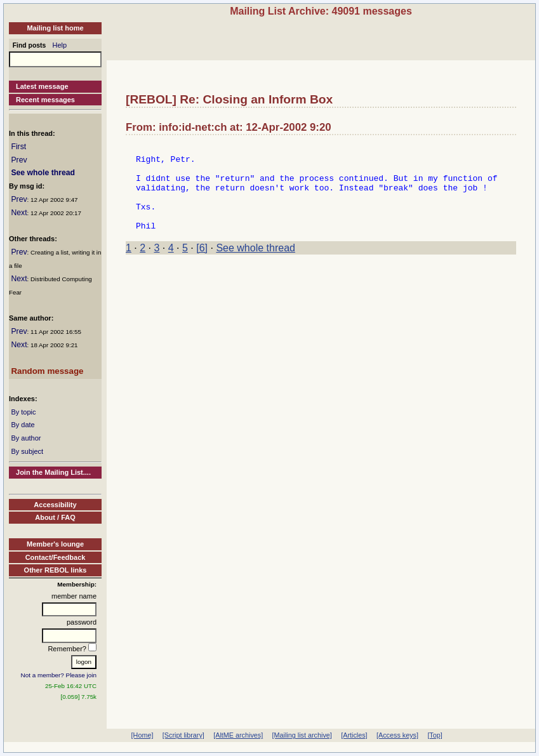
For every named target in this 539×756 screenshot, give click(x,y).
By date (23, 425)
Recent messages (45, 100)
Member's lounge (55, 544)
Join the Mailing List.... (53, 472)
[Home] (143, 735)
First (18, 147)
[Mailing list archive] (302, 735)
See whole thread (43, 173)
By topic (23, 412)
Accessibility (55, 505)
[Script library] (183, 735)
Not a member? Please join (59, 675)
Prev (19, 160)
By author (26, 438)
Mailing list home (55, 28)
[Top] (435, 735)
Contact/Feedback (56, 557)
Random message (47, 371)
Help (60, 45)
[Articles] (354, 735)
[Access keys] (397, 735)
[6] (202, 265)
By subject (27, 451)
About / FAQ (55, 517)
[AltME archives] (238, 735)
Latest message (42, 86)
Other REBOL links (56, 570)
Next (19, 213)
